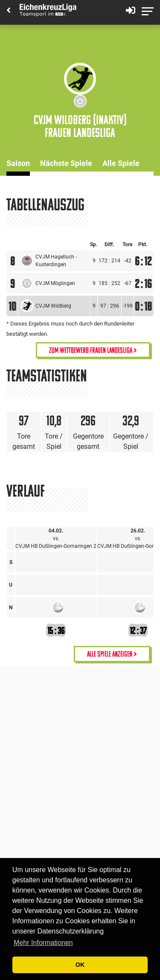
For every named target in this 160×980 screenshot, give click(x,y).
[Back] (9, 11)
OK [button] (80, 965)
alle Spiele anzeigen (112, 654)
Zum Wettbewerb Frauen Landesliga (93, 350)
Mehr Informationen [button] (43, 943)
